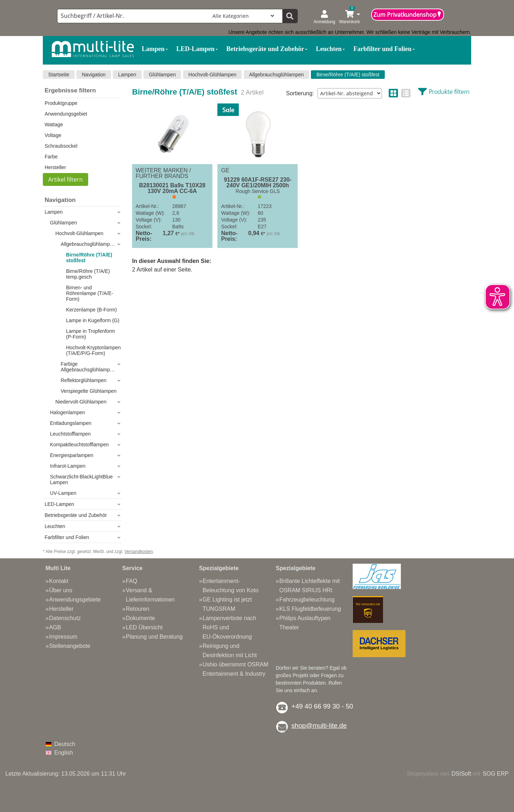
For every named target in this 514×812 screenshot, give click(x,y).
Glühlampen (162, 75)
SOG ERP (496, 774)
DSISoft (461, 774)
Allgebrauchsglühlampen (276, 75)
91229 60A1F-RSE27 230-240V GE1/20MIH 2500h (258, 183)
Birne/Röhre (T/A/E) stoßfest (348, 75)
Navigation (94, 75)
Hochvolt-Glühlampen (213, 75)
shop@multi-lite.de (319, 725)
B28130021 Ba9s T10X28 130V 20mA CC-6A (172, 188)
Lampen (127, 75)
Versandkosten (139, 552)
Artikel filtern (65, 179)
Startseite (59, 75)
